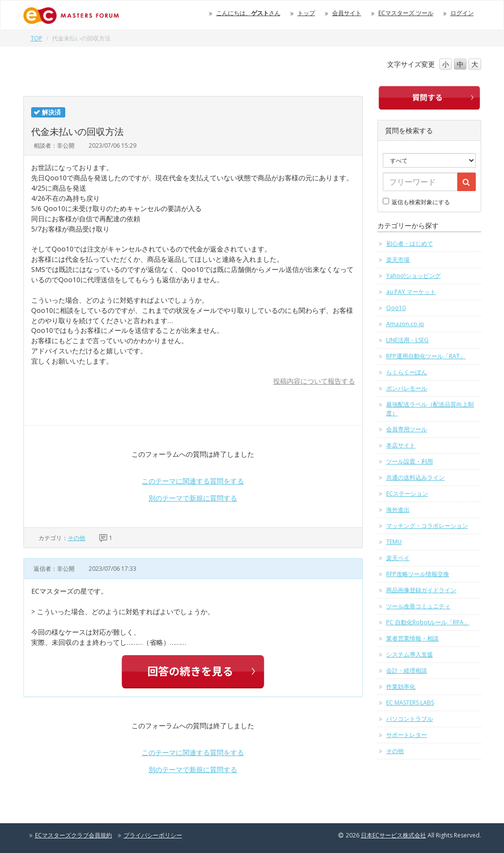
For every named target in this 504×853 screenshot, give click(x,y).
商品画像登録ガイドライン (421, 590)
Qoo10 (396, 308)
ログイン (462, 13)
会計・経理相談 (407, 670)
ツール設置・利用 (410, 461)
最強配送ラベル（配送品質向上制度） (430, 409)
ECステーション (407, 494)
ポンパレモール (407, 388)
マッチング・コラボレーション (427, 526)
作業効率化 (401, 687)
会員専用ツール (407, 429)
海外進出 (398, 510)
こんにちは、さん (248, 13)
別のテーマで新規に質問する (193, 498)
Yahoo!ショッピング (413, 276)
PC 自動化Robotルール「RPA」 (428, 622)
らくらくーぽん (407, 372)
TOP (37, 38)
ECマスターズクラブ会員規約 (74, 835)
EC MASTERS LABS (410, 703)
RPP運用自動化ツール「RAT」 (426, 356)
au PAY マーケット (411, 292)
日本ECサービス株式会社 (393, 835)
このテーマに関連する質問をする (193, 481)
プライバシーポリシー (153, 835)
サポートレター (407, 735)
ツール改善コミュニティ (418, 606)
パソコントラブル (410, 719)
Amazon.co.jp (405, 324)
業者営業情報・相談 (412, 638)
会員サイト (347, 13)
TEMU (394, 542)
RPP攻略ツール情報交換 (418, 574)
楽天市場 (398, 260)
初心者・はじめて (410, 243)
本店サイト (401, 445)
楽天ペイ (398, 558)
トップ (306, 13)
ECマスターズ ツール (406, 13)
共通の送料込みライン (415, 477)
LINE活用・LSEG (407, 340)
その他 (76, 538)
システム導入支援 (410, 654)
